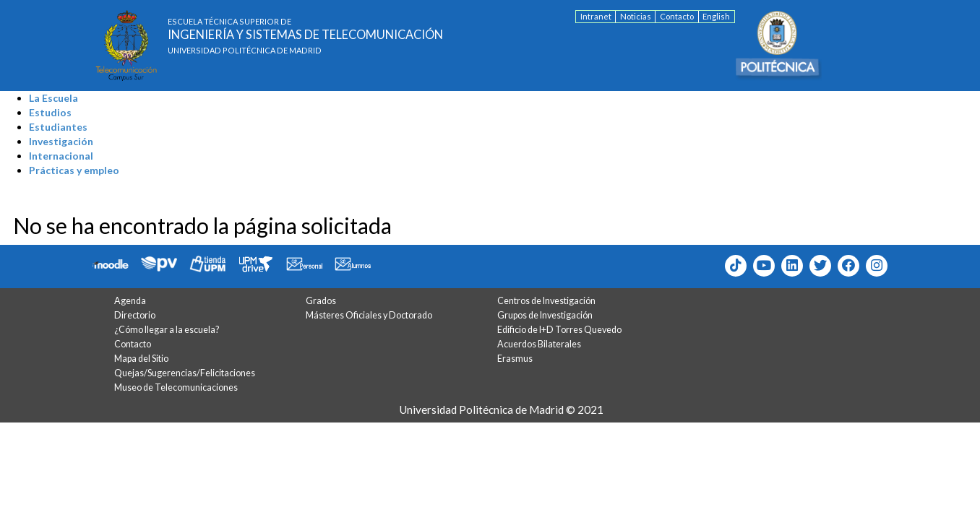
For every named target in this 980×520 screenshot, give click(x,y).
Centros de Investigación (546, 301)
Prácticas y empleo (74, 170)
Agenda (130, 301)
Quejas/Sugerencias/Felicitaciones (185, 373)
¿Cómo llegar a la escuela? (167, 330)
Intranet (596, 16)
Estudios (50, 112)
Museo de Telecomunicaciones (176, 387)
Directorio (135, 315)
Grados (321, 301)
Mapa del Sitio (141, 359)
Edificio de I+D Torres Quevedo (559, 330)
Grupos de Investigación (545, 315)
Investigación (61, 141)
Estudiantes (58, 127)
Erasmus (515, 359)
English (716, 16)
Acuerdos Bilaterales (539, 344)
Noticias (636, 16)
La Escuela (53, 98)
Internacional (61, 156)
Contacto (677, 16)
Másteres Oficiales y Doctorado (369, 315)
